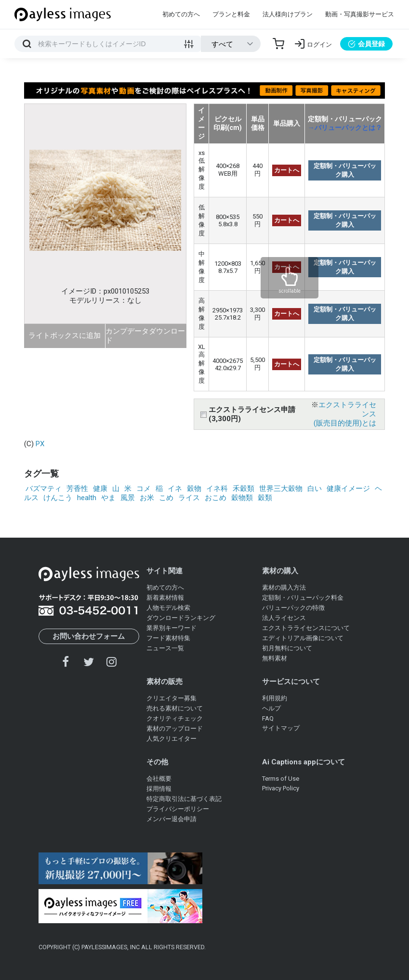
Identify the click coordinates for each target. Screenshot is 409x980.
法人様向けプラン (288, 14)
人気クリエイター (172, 739)
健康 (100, 489)
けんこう (58, 498)
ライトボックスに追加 (65, 335)
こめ (166, 498)
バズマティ (44, 489)
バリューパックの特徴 (293, 608)
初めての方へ (181, 14)
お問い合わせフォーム (89, 636)
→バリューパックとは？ (345, 128)
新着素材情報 (165, 598)
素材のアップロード (175, 729)
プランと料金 (231, 14)
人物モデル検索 (168, 608)
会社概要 (159, 779)
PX (40, 444)
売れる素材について (175, 708)
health (87, 498)
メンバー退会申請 (172, 819)
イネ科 (217, 489)
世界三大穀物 (281, 489)
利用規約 (275, 698)
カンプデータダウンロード (145, 336)
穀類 (265, 498)
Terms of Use (281, 779)
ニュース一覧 (165, 648)
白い (315, 489)
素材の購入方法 (284, 587)
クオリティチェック (175, 718)
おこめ (216, 498)
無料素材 (275, 658)
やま (108, 498)
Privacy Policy (281, 788)
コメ (144, 489)
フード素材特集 (168, 638)
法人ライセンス (284, 618)
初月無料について (287, 648)
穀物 (194, 489)
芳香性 (77, 489)
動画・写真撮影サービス (360, 14)
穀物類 (242, 498)
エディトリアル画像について (303, 638)
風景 (128, 498)
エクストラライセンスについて (306, 628)
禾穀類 (244, 489)
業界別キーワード (172, 628)
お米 (147, 498)
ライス (189, 498)
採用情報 (159, 789)
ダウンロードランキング (181, 618)
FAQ (268, 718)
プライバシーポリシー (178, 809)
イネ (175, 489)
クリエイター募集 (172, 698)
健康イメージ (348, 489)
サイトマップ (281, 728)
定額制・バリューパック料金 (303, 598)
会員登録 (366, 44)
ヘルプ (271, 708)
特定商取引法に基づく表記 (184, 799)
